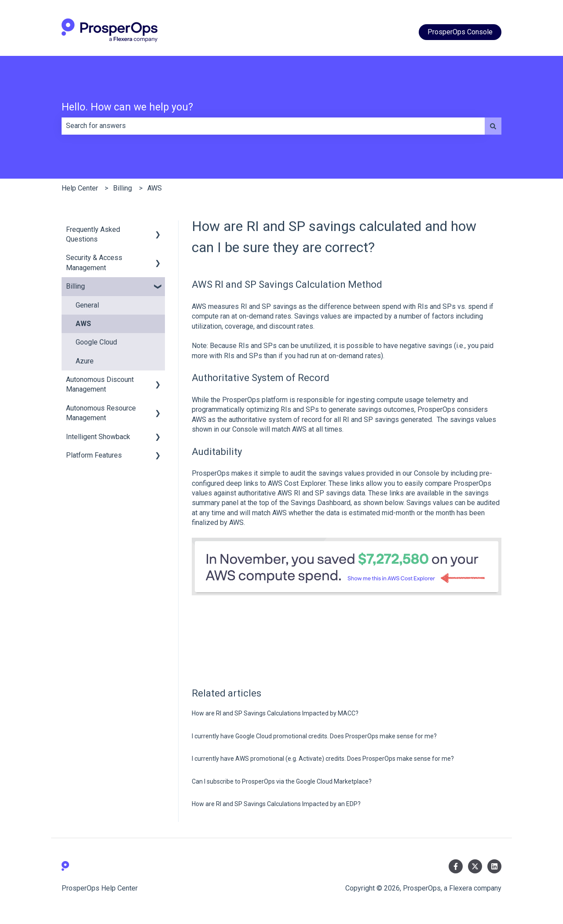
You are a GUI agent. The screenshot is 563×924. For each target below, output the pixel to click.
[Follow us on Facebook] (456, 866)
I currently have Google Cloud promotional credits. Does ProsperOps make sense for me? (314, 736)
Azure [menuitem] (85, 361)
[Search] (493, 126)
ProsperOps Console (460, 32)
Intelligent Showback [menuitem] (98, 437)
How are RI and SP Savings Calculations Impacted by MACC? (275, 713)
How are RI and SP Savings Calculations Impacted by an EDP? (276, 804)
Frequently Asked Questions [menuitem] (93, 234)
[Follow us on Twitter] (475, 866)
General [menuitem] (87, 305)
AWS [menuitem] (83, 324)
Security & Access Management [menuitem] (94, 262)
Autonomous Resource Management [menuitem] (101, 413)
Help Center (80, 188)
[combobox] (273, 126)
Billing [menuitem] (75, 286)
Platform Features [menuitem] (94, 455)
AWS (155, 188)
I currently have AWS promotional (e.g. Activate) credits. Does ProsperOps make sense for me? (323, 759)
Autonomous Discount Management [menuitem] (100, 384)
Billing (122, 188)
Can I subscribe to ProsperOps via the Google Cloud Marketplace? (282, 781)
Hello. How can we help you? (127, 107)
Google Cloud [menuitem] (96, 342)
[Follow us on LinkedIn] (494, 866)
